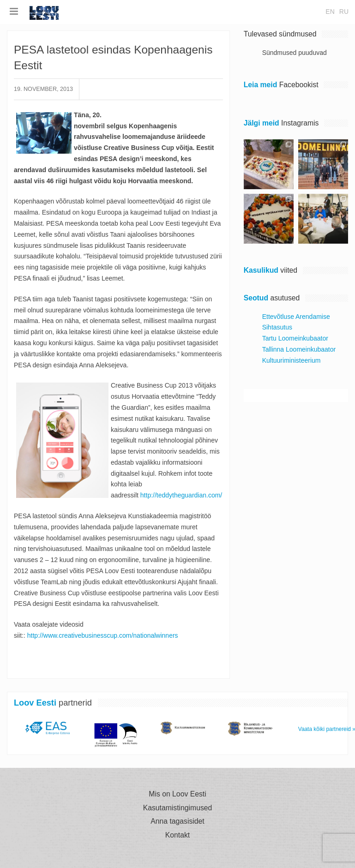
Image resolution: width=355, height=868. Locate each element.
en (330, 12)
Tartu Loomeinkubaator (295, 338)
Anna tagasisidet (177, 821)
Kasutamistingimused (178, 808)
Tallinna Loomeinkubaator (299, 349)
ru (344, 12)
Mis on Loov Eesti (177, 794)
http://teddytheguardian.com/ (181, 495)
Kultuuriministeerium (292, 360)
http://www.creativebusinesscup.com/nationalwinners (103, 635)
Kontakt (177, 835)
